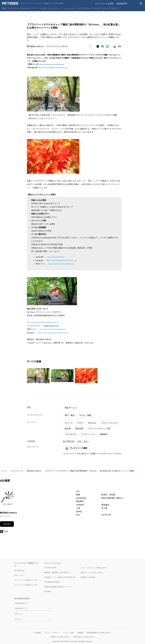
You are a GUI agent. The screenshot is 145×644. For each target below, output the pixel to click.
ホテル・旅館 (85, 415)
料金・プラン (19, 575)
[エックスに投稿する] (98, 46)
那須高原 (79, 429)
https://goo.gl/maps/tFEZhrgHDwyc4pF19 (43, 322)
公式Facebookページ (22, 603)
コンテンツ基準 (69, 633)
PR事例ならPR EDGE (88, 577)
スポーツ (115, 8)
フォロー (7, 524)
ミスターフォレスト (109, 423)
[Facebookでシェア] (103, 46)
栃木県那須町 (69, 441)
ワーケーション (88, 434)
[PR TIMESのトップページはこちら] (33, 3)
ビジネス (96, 8)
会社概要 (38, 633)
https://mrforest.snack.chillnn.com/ (52, 64)
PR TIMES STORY (50, 568)
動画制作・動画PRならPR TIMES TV (57, 572)
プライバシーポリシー (52, 633)
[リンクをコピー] (119, 46)
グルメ (106, 8)
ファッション (69, 8)
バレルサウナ (71, 434)
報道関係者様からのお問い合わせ (99, 633)
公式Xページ (19, 614)
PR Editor (48, 591)
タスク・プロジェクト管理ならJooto (94, 568)
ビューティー (55, 8)
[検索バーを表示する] (141, 3)
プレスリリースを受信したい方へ (26, 580)
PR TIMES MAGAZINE (52, 582)
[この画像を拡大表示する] (38, 376)
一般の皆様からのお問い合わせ (84, 637)
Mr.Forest (92, 423)
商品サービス (71, 408)
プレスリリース (17, 471)
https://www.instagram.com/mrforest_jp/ (53, 67)
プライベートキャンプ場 (99, 429)
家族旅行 (104, 434)
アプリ (34, 8)
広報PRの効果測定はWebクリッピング (58, 587)
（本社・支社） (83, 441)
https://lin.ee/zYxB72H (56, 257)
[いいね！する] (90, 46)
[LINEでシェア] (107, 46)
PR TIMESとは (19, 571)
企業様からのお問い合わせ (60, 637)
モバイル (25, 8)
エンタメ (43, 8)
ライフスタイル (84, 8)
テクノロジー (13, 8)
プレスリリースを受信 (104, 3)
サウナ (80, 423)
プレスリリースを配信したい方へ (26, 585)
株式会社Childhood (34, 471)
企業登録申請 (122, 3)
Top (4, 8)
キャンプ (69, 423)
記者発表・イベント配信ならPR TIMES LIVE (60, 577)
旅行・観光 (70, 415)
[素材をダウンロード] (115, 46)
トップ (4, 471)
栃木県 (68, 429)
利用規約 (80, 633)
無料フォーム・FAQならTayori (92, 572)
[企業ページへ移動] (8, 499)
